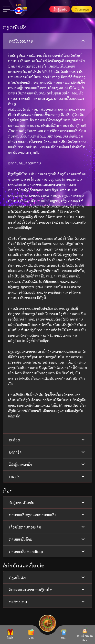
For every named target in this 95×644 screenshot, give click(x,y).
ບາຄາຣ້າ (47, 452)
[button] (47, 233)
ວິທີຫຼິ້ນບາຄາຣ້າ (47, 464)
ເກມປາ (47, 477)
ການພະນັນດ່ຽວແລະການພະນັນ (47, 515)
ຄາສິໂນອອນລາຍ (47, 41)
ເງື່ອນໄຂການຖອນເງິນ (47, 527)
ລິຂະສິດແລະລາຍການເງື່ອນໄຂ (47, 590)
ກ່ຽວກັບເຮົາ (47, 577)
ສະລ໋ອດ (47, 440)
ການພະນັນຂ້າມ (47, 539)
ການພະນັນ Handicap (47, 551)
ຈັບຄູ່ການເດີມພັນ (47, 502)
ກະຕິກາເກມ (47, 602)
